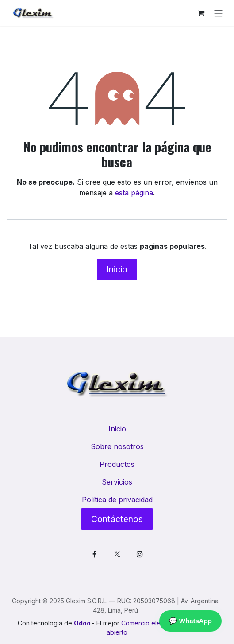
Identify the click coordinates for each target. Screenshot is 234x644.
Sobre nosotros (117, 446)
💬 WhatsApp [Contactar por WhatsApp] (190, 621)
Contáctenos (117, 519)
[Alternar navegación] (219, 13)
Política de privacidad (117, 500)
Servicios (117, 482)
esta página (134, 193)
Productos (117, 464)
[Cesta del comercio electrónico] (201, 13)
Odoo (83, 623)
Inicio (117, 269)
